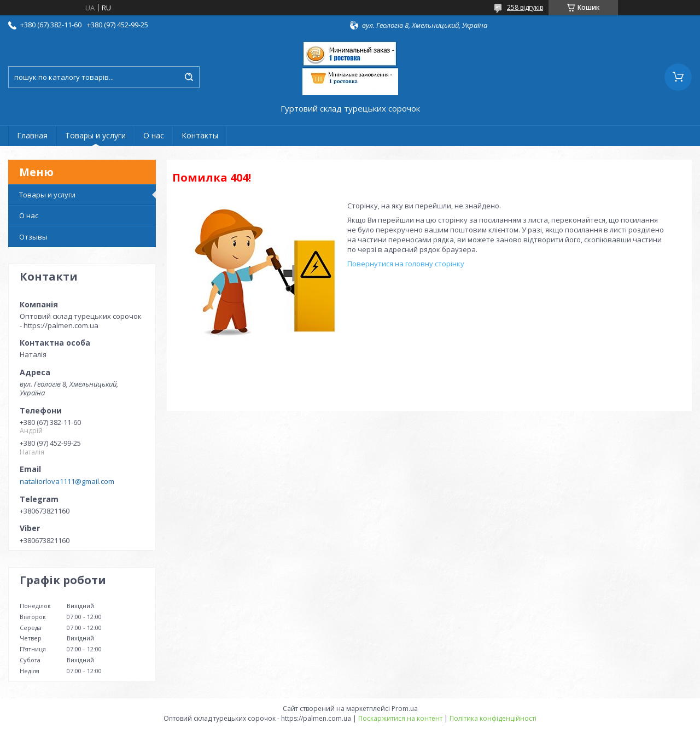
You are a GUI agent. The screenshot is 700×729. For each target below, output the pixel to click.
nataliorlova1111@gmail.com (67, 481)
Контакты (200, 135)
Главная (32, 135)
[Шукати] (189, 77)
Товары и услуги (95, 135)
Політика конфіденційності (493, 718)
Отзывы (33, 237)
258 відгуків (525, 7)
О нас (154, 135)
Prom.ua (405, 708)
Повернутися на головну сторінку (406, 264)
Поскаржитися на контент (400, 718)
